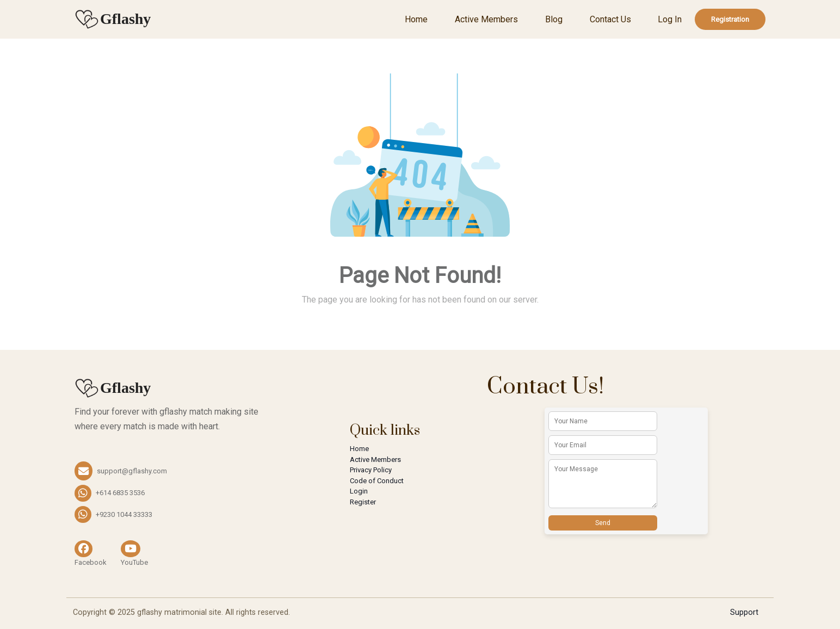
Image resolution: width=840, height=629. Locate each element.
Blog (554, 19)
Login (359, 491)
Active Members (486, 19)
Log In (670, 19)
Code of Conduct (377, 481)
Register (363, 502)
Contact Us (610, 19)
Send (603, 523)
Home (416, 19)
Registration (730, 19)
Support (744, 612)
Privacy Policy (371, 470)
